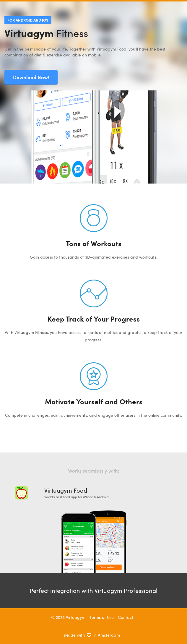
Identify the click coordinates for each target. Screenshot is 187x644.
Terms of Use (102, 617)
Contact (126, 617)
